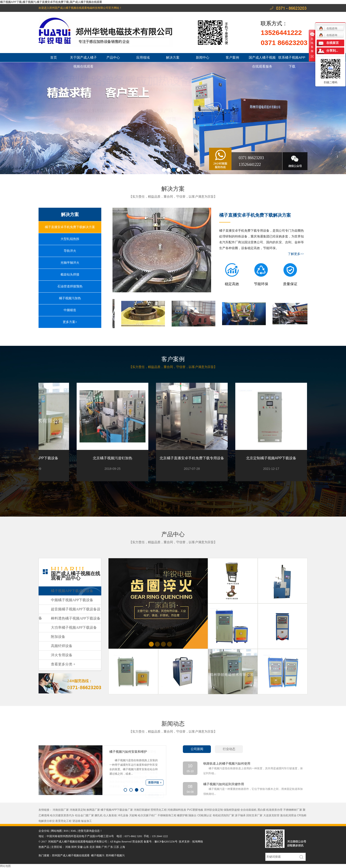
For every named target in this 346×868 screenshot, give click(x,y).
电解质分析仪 (47, 821)
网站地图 (56, 831)
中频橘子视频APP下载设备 (72, 600)
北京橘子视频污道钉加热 (113, 458)
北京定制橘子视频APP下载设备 (272, 458)
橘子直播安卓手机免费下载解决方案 (70, 227)
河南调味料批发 (177, 810)
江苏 (116, 847)
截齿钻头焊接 (70, 275)
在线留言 (333, 43)
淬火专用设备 (62, 655)
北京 (92, 847)
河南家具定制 (78, 810)
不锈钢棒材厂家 (293, 810)
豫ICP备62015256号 (166, 842)
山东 (86, 847)
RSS (66, 831)
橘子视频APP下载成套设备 (72, 591)
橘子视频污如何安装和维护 (128, 752)
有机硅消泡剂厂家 (223, 815)
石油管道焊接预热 (70, 286)
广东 (110, 847)
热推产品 (44, 847)
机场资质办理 (274, 810)
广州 (104, 847)
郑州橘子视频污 (115, 855)
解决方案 (173, 57)
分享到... (332, 51)
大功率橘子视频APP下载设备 (74, 627)
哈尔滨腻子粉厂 (147, 815)
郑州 (74, 847)
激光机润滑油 (288, 815)
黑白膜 (262, 810)
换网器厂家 (93, 810)
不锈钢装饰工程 (167, 815)
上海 (122, 847)
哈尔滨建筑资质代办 (62, 815)
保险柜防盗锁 (232, 810)
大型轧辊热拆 (70, 239)
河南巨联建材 (142, 810)
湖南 (98, 847)
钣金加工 (86, 821)
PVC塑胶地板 (195, 810)
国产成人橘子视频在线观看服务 (262, 59)
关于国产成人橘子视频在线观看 (83, 59)
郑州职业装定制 (214, 810)
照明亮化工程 (159, 810)
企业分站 (44, 831)
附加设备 (58, 637)
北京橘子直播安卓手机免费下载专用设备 (192, 458)
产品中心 (113, 57)
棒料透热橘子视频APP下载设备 (76, 618)
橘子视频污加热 (70, 298)
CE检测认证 (205, 815)
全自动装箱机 (249, 810)
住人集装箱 (110, 815)
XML (74, 831)
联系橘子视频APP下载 (292, 59)
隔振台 (192, 815)
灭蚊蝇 (133, 815)
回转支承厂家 (254, 815)
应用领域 (143, 57)
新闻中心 (203, 57)
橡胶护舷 (182, 815)
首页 (54, 57)
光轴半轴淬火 (70, 263)
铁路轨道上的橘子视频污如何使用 (227, 764)
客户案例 (232, 57)
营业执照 (138, 842)
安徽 (80, 847)
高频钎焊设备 (62, 646)
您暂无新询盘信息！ (90, 831)
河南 (68, 847)
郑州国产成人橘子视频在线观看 (71, 855)
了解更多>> (296, 254)
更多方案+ (70, 322)
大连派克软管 (271, 815)
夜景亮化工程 (63, 821)
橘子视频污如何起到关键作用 (224, 784)
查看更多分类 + (63, 664)
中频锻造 (70, 310)
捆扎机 (99, 815)
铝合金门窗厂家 (84, 815)
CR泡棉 (302, 815)
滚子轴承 (240, 815)
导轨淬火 (70, 251)
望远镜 (76, 821)
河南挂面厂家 (61, 810)
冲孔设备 (123, 815)
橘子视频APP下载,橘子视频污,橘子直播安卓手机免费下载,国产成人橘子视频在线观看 (51, 2)
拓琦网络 (198, 842)
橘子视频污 (98, 855)
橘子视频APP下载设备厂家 (117, 810)
